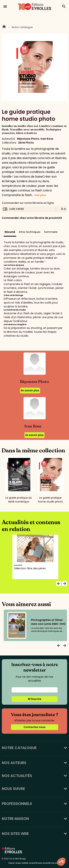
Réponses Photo (28, 139)
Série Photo (26, 143)
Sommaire (51, 232)
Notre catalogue (22, 27)
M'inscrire (35, 699)
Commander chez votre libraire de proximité (32, 218)
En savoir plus (30, 390)
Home (4, 27)
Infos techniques (30, 232)
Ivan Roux (47, 139)
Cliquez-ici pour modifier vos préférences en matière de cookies (34, 863)
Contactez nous (34, 727)
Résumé (10, 232)
